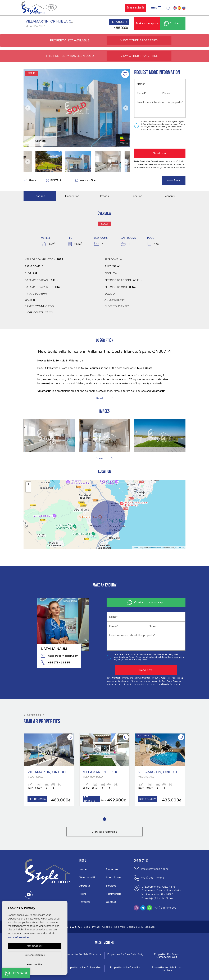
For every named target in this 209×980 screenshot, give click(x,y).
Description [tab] (72, 196)
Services (111, 886)
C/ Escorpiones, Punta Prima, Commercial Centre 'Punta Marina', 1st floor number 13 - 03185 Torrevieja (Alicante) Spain (162, 893)
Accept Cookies (35, 946)
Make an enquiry (147, 23)
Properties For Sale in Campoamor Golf (167, 956)
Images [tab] (104, 196)
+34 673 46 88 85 (55, 663)
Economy (169, 196)
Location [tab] (137, 196)
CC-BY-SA (180, 548)
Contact (111, 902)
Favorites (85, 902)
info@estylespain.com (155, 869)
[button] (104, 458)
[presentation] (153, 140)
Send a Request (136, 8)
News (83, 894)
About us (85, 886)
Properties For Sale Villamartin (84, 954)
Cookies (107, 927)
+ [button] (28, 484)
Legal (87, 927)
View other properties (139, 40)
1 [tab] (105, 819)
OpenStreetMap (157, 548)
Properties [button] (112, 869)
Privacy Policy (135, 657)
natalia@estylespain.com (59, 656)
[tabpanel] (49, 770)
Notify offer (86, 180)
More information (18, 937)
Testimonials (114, 894)
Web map (119, 927)
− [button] (28, 490)
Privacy (96, 927)
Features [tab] (40, 196)
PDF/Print (55, 180)
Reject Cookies (35, 964)
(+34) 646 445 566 (165, 908)
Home (83, 869)
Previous (27, 108)
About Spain (113, 878)
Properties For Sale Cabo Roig (125, 954)
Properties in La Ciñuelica (125, 968)
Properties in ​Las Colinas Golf (84, 968)
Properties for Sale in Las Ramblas (167, 969)
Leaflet (135, 548)
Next (127, 108)
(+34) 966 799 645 (153, 878)
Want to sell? (87, 878)
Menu (156, 8)
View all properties (104, 832)
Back (174, 180)
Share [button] (30, 180)
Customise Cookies (35, 955)
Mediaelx (150, 927)
